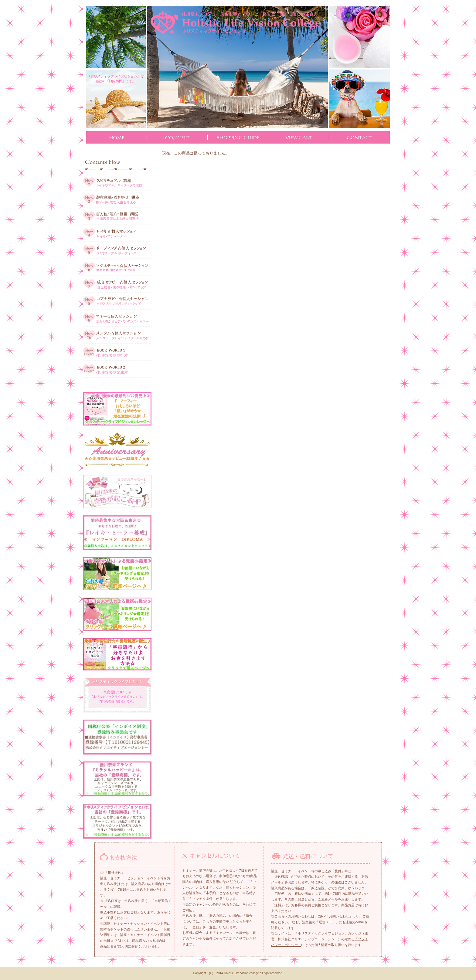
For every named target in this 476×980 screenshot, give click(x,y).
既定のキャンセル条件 (202, 904)
